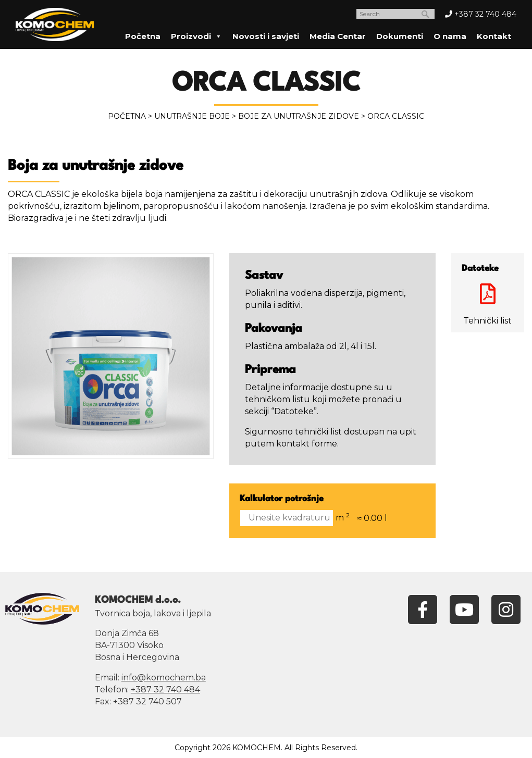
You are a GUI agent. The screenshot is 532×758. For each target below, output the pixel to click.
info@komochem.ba (164, 678)
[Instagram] (506, 609)
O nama (450, 36)
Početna (143, 36)
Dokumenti (400, 36)
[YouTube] (464, 609)
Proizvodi (196, 36)
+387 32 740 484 (481, 14)
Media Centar (338, 36)
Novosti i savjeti (266, 36)
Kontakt (494, 36)
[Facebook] (423, 609)
